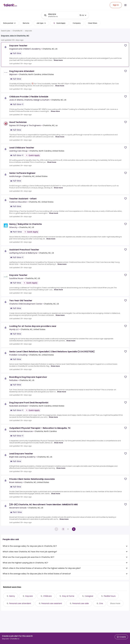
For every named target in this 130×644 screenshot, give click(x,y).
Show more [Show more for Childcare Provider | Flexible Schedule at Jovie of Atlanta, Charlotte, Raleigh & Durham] (55, 111)
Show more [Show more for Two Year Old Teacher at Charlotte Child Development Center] (60, 315)
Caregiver (89, 596)
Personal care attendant (20, 603)
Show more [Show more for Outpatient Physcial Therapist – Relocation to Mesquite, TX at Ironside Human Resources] (59, 443)
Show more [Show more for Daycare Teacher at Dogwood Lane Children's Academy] (58, 60)
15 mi (83, 15)
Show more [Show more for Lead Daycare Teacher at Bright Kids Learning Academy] (61, 468)
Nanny (12, 596)
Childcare (47, 596)
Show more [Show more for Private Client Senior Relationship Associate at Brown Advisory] (56, 494)
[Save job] (126, 45)
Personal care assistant (52, 603)
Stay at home (68, 596)
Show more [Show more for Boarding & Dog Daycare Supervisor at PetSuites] (62, 392)
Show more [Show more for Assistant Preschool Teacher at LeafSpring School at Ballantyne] (62, 264)
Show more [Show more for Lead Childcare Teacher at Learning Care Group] (52, 162)
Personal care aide (81, 603)
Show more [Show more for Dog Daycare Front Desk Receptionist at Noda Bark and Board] (53, 417)
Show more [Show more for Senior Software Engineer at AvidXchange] (58, 188)
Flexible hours (110, 596)
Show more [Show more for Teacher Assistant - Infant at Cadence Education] (54, 213)
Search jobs (6, 31)
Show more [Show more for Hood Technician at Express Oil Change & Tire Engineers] (60, 137)
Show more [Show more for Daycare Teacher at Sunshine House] (58, 290)
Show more (115, 603)
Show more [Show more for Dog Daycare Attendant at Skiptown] (60, 86)
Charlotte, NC (18, 31)
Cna (101, 603)
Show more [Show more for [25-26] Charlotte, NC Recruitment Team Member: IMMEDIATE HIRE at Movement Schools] (64, 519)
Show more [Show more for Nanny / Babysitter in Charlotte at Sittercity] (51, 239)
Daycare (29, 596)
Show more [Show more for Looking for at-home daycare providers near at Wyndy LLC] (71, 341)
